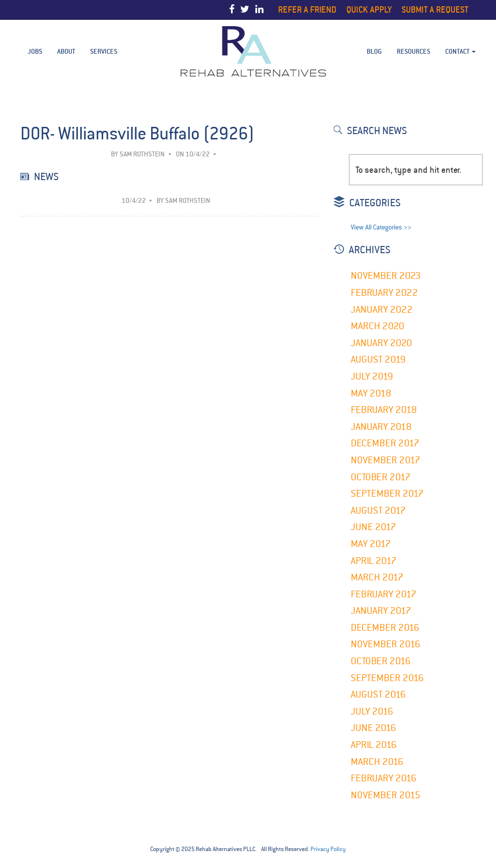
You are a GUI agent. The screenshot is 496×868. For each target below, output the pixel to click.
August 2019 (378, 359)
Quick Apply (369, 9)
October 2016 (381, 661)
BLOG (374, 51)
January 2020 (381, 343)
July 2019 (372, 376)
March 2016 (377, 762)
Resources (413, 51)
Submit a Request (435, 9)
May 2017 (371, 544)
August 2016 (378, 694)
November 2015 (386, 795)
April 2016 (374, 745)
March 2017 (377, 577)
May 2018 (371, 393)
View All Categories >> (381, 227)
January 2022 (382, 310)
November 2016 (386, 644)
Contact (460, 51)
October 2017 (381, 477)
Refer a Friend (307, 9)
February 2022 (384, 293)
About (66, 51)
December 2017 (385, 443)
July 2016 (372, 711)
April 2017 (374, 561)
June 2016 (373, 728)
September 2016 (387, 678)
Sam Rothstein (142, 154)
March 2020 (378, 326)
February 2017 (384, 594)
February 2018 (384, 410)
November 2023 (386, 276)
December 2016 (385, 628)
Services (104, 51)
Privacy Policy (328, 849)
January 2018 (381, 427)
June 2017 (373, 527)
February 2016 (384, 778)
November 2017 (386, 460)
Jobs (35, 51)
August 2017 (378, 510)
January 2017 (381, 611)
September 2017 (387, 494)
